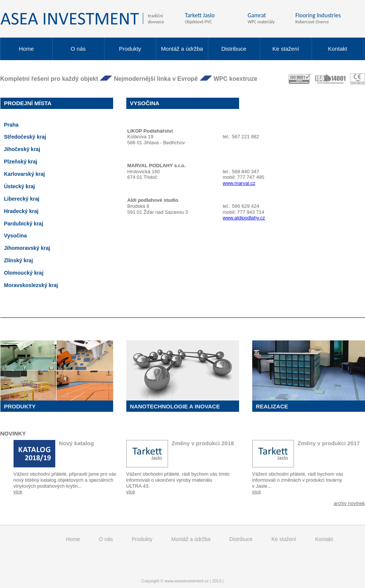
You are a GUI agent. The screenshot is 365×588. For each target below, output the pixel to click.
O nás (78, 49)
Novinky (13, 434)
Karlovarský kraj (25, 174)
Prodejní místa (28, 103)
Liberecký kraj (22, 199)
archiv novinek (349, 503)
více (18, 492)
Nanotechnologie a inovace (175, 406)
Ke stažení (286, 49)
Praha (11, 125)
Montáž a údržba (182, 49)
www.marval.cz (239, 183)
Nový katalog (76, 443)
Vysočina (16, 236)
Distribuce (234, 49)
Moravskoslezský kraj (31, 285)
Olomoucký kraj (24, 273)
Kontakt (338, 49)
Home (26, 49)
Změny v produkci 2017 (329, 443)
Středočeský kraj (25, 137)
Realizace (272, 406)
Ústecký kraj (20, 186)
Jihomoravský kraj (27, 248)
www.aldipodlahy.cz (244, 218)
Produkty (130, 49)
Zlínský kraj (19, 260)
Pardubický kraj (24, 224)
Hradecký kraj (21, 211)
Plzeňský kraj (21, 162)
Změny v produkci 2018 (203, 443)
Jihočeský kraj (22, 149)
